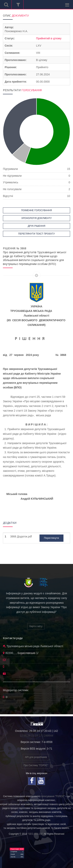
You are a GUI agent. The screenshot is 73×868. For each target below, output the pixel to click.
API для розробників (36, 757)
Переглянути (51, 538)
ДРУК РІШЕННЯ (36, 226)
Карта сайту (36, 626)
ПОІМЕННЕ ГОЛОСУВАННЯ (37, 210)
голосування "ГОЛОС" (53, 796)
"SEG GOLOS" (35, 834)
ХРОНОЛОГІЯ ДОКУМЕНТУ (37, 218)
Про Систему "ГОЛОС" (36, 765)
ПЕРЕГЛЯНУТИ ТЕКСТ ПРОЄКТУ (37, 234)
